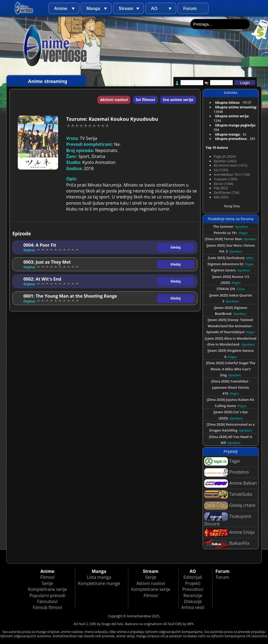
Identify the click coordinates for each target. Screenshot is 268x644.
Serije (47, 583)
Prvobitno (227, 472)
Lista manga (99, 577)
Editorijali (193, 577)
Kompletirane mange (99, 583)
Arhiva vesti (193, 607)
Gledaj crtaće (230, 506)
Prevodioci (193, 589)
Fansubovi (47, 601)
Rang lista (232, 206)
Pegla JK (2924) (225, 156)
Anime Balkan (230, 483)
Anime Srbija (229, 533)
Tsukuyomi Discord (228, 520)
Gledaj (176, 247)
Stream (126, 8)
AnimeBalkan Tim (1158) (232, 175)
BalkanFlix (227, 544)
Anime (61, 8)
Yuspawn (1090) (225, 179)
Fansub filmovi (47, 607)
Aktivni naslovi (114, 100)
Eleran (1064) (223, 184)
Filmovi (47, 577)
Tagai (222, 461)
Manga (93, 8)
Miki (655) (221, 197)
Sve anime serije (178, 100)
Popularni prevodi (47, 595)
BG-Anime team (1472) (231, 165)
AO (154, 8)
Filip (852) (221, 188)
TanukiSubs (228, 495)
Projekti (193, 583)
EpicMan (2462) (225, 161)
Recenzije (193, 595)
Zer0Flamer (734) (226, 193)
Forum (190, 8)
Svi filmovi (145, 100)
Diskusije (193, 601)
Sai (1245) (221, 170)
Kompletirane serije (47, 589)
